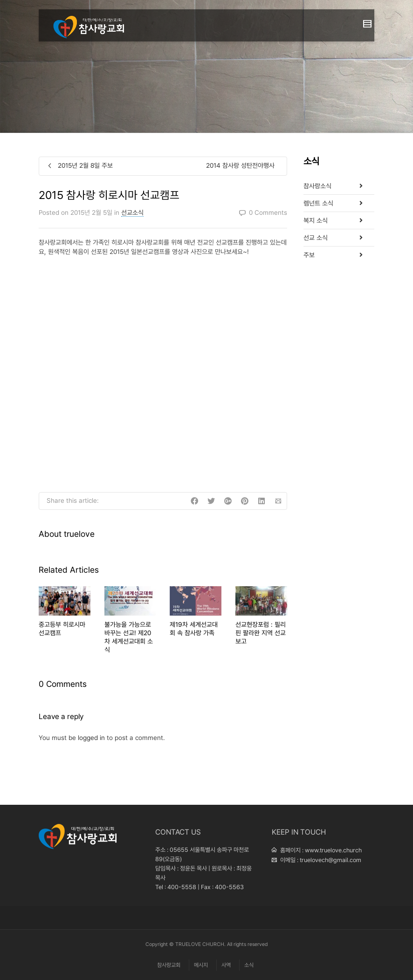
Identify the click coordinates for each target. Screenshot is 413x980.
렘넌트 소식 (318, 203)
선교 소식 (316, 238)
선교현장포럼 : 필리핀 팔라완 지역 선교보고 (261, 633)
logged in (91, 738)
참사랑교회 (169, 965)
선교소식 (132, 212)
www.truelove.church (333, 850)
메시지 (201, 965)
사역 (226, 965)
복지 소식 (316, 220)
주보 (309, 255)
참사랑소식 (317, 186)
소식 (249, 965)
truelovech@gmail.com (330, 860)
